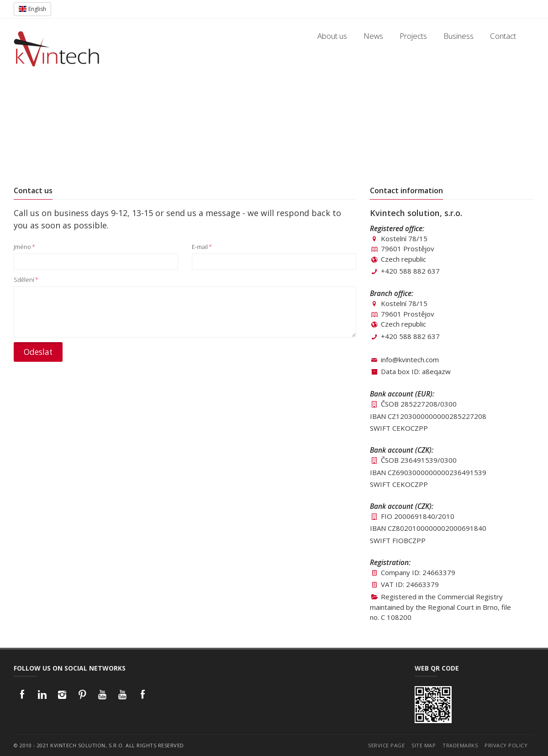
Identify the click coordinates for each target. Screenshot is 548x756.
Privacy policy (506, 745)
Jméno (24, 247)
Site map (424, 745)
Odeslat (38, 352)
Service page (386, 745)
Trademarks (460, 745)
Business (458, 36)
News (373, 36)
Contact (503, 36)
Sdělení (26, 280)
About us (332, 36)
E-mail (202, 247)
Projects (413, 36)
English (32, 9)
